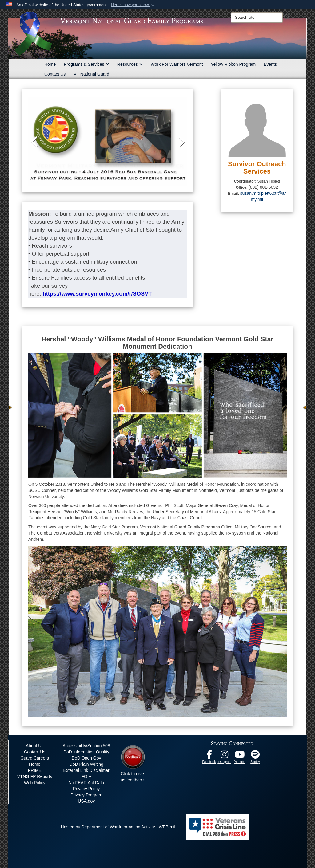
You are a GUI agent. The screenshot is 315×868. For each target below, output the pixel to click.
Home (50, 64)
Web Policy (35, 783)
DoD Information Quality (86, 752)
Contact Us (55, 74)
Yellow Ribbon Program (233, 64)
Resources (130, 64)
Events (270, 64)
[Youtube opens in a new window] (240, 756)
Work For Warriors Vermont (177, 64)
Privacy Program (86, 795)
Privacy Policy (86, 789)
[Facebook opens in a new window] (209, 756)
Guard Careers (35, 758)
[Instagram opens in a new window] (225, 756)
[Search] (257, 18)
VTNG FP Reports (35, 776)
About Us (35, 746)
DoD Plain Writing (86, 764)
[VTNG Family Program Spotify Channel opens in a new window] (255, 756)
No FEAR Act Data (86, 783)
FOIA (86, 776)
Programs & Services (86, 64)
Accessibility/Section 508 (86, 746)
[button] (133, 5)
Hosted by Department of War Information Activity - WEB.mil (118, 827)
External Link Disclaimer (86, 770)
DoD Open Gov (86, 758)
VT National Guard (91, 74)
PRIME (34, 770)
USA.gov (86, 801)
